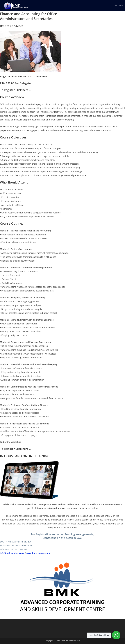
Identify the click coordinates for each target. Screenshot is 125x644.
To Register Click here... (15, 90)
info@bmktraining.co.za (12, 553)
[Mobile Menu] (120, 6)
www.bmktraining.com (38, 553)
